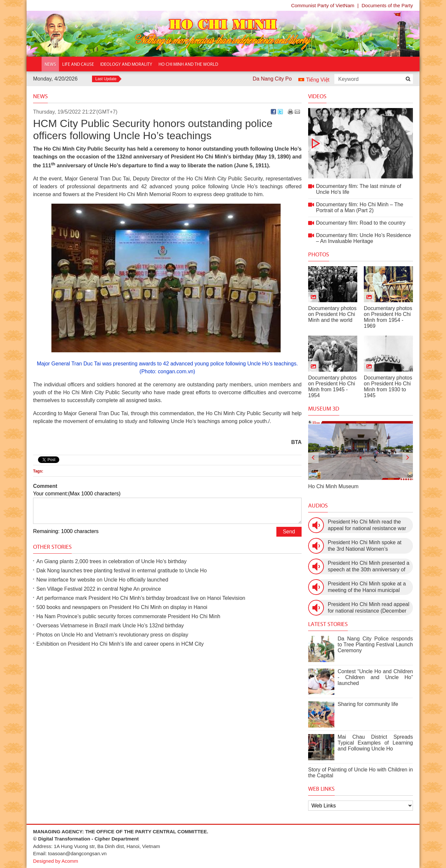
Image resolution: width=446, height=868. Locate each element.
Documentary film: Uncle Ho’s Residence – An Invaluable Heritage (363, 238)
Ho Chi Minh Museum (333, 486)
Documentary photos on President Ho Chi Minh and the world (332, 314)
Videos (317, 96)
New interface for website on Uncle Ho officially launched (102, 580)
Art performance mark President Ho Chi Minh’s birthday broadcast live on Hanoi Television (141, 598)
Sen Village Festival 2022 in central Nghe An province (99, 589)
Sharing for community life (368, 704)
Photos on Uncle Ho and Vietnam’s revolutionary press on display (112, 635)
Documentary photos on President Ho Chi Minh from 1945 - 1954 (332, 387)
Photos (319, 254)
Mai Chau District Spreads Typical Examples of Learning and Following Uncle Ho (375, 743)
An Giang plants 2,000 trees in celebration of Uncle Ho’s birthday (111, 561)
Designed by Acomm (56, 861)
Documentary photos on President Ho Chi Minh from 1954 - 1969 (388, 317)
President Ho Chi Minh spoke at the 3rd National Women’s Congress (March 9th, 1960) (365, 546)
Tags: (38, 471)
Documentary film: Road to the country (361, 223)
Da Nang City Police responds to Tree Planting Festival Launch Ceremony (375, 645)
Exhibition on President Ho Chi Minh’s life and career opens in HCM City (120, 644)
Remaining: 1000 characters (66, 531)
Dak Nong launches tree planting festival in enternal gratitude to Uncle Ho (121, 571)
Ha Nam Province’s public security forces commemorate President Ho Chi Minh (128, 616)
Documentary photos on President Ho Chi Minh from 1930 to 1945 (388, 387)
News (40, 96)
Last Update (106, 79)
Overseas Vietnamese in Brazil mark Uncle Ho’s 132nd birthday (110, 626)
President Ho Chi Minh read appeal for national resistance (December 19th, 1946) (369, 608)
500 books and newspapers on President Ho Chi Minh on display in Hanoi (122, 607)
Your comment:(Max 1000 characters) (77, 494)
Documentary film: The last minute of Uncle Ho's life (361, 143)
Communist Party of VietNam (323, 5)
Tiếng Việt (318, 80)
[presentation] (313, 458)
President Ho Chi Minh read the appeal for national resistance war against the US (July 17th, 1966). (367, 525)
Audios (318, 506)
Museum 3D (324, 409)
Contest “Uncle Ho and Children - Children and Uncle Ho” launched (375, 677)
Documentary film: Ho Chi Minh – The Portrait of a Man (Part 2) (360, 207)
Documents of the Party (387, 5)
